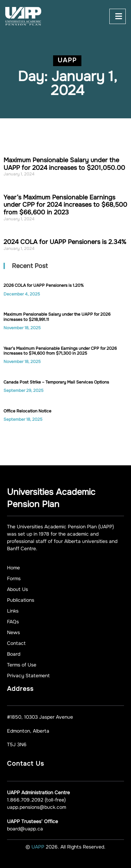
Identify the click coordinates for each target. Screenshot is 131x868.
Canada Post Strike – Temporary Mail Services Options (56, 382)
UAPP (39, 847)
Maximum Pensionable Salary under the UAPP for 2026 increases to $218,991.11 (57, 317)
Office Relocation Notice (27, 411)
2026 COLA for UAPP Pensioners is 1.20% (44, 285)
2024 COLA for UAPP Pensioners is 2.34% (65, 242)
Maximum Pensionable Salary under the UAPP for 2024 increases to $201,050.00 (64, 164)
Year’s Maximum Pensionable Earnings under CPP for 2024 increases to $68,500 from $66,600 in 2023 (65, 205)
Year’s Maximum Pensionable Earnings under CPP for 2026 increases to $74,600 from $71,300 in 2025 (60, 351)
